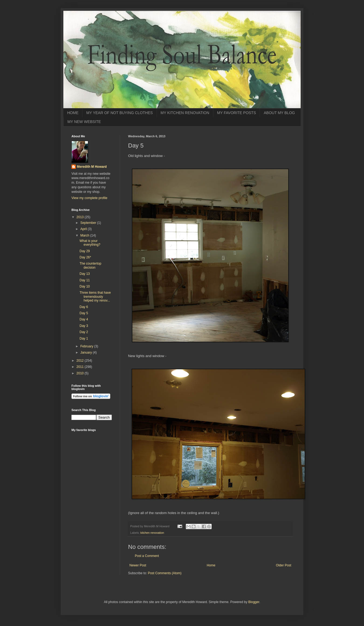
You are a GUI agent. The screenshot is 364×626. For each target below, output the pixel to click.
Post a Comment (147, 556)
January (87, 353)
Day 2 (84, 332)
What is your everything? (90, 243)
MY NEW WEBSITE (84, 122)
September (89, 223)
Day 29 (85, 251)
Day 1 (84, 338)
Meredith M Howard (92, 167)
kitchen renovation (152, 533)
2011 (81, 367)
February (87, 346)
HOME (73, 113)
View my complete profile (89, 198)
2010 (81, 373)
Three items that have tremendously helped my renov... (95, 297)
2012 (81, 361)
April (84, 229)
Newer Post (138, 565)
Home (211, 565)
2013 (81, 217)
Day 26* (85, 257)
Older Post (284, 565)
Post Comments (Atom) (165, 573)
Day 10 (85, 286)
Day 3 (84, 326)
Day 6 (84, 307)
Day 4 (84, 319)
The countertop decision (90, 265)
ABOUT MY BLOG (279, 113)
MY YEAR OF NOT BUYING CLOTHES (120, 113)
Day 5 (84, 313)
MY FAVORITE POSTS (236, 113)
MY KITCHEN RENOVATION (185, 113)
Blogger (254, 602)
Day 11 (85, 280)
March (85, 235)
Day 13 (85, 274)
